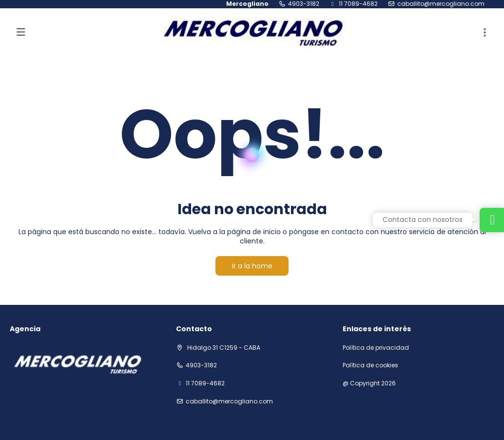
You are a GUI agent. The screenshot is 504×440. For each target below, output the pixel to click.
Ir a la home (252, 266)
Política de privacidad (376, 348)
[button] (485, 33)
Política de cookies (370, 365)
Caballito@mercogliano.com (441, 4)
